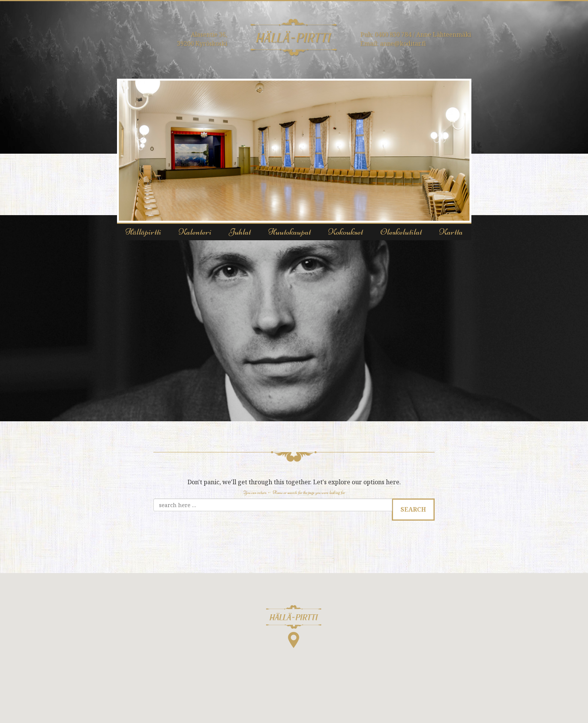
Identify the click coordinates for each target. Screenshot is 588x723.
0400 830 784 (393, 34)
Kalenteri (195, 232)
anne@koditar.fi (403, 43)
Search (413, 509)
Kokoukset (346, 232)
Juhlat (240, 232)
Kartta (451, 232)
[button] (294, 626)
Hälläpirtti (143, 232)
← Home (275, 492)
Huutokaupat (289, 232)
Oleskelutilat (401, 232)
